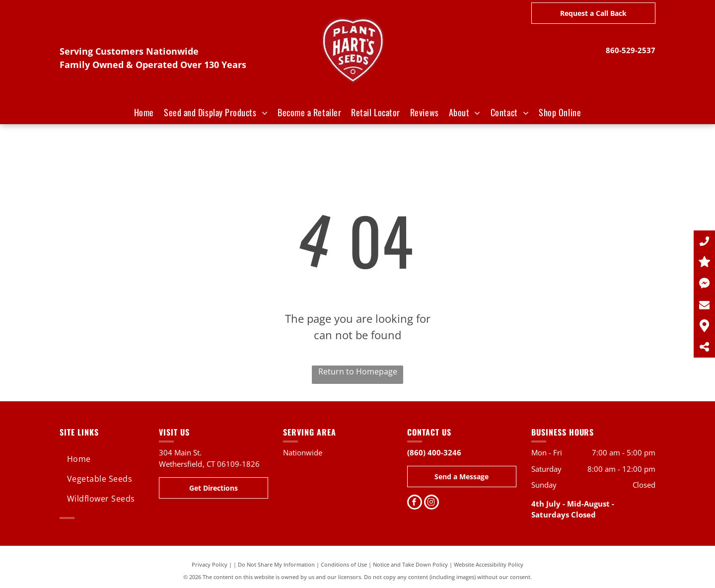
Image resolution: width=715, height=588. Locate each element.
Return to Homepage (358, 371)
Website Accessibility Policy (489, 564)
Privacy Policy (210, 564)
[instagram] (431, 503)
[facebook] (415, 503)
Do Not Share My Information (276, 564)
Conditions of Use (344, 564)
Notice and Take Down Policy (410, 564)
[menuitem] (144, 112)
